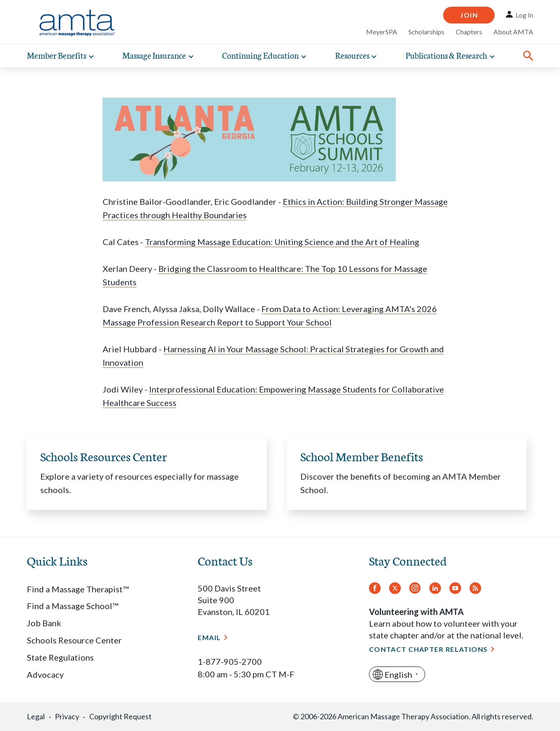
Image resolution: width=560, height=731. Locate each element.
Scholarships (426, 32)
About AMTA (513, 32)
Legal (36, 716)
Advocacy (45, 674)
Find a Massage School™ (72, 606)
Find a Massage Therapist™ (78, 589)
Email (209, 637)
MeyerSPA (382, 32)
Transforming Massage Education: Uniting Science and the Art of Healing (282, 242)
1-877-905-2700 (230, 661)
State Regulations (60, 657)
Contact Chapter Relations (428, 649)
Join (469, 15)
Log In (524, 15)
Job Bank (44, 623)
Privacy (67, 716)
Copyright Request (120, 716)
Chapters (469, 32)
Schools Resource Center (74, 640)
